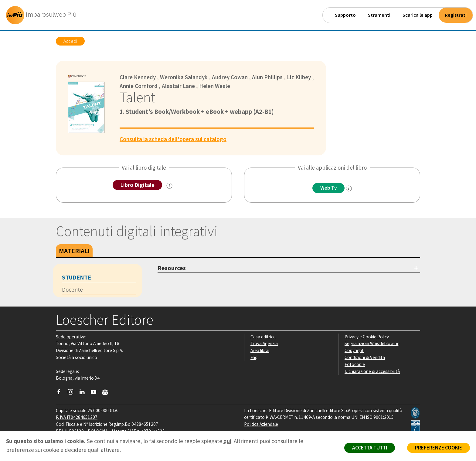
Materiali (74, 251)
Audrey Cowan (230, 77)
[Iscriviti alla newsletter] (107, 393)
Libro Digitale (137, 185)
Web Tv (328, 188)
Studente (76, 277)
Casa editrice (263, 337)
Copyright (354, 350)
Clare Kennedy (138, 77)
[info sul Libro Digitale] (169, 186)
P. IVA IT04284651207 (77, 417)
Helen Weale (215, 86)
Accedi (70, 41)
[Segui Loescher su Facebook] (61, 393)
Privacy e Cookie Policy (367, 337)
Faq (254, 357)
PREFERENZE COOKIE (439, 448)
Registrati (456, 15)
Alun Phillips (267, 77)
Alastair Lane (178, 86)
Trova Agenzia (264, 343)
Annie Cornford (139, 86)
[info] (349, 188)
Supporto (345, 15)
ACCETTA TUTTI (370, 448)
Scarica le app (418, 15)
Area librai (260, 350)
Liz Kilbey (299, 77)
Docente (72, 290)
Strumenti (379, 15)
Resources (172, 268)
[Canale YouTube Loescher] (96, 393)
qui (227, 441)
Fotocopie (355, 364)
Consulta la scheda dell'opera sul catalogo (173, 139)
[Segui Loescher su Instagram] (73, 393)
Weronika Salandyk (184, 77)
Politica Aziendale (261, 424)
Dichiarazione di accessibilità (372, 371)
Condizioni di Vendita (365, 357)
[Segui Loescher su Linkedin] (84, 393)
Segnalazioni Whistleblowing (372, 343)
